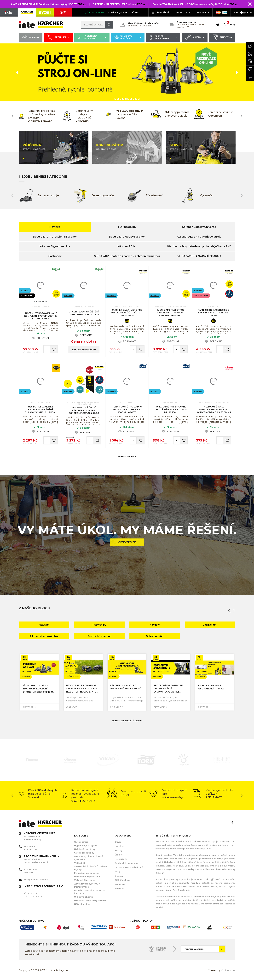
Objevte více (127, 542)
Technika (58, 37)
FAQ (117, 872)
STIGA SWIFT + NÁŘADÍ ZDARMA (199, 256)
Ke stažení (121, 859)
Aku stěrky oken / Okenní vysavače (88, 858)
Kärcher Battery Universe (199, 227)
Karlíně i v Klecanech (203, 897)
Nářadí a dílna (82, 904)
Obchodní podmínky (127, 863)
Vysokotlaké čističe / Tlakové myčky (91, 868)
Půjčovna (222, 37)
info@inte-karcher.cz (36, 879)
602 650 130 (30, 872)
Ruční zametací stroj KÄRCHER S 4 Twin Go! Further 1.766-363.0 (170, 313)
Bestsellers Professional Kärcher (55, 237)
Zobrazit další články (127, 721)
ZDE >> (81, 4)
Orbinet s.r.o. (228, 970)
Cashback (55, 256)
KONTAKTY (203, 12)
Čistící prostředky (163, 37)
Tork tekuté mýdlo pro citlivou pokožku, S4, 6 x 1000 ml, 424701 (127, 409)
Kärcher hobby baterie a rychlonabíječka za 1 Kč (199, 246)
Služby (195, 37)
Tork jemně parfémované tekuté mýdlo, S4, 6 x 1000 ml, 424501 (170, 409)
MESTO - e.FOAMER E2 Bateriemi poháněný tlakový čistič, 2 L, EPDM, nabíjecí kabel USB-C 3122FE (40, 411)
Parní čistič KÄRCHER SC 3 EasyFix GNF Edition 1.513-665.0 (214, 313)
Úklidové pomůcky (128, 37)
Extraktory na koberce (87, 873)
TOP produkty (127, 227)
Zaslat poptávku (84, 350)
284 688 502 (31, 846)
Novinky (31, 37)
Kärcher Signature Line (55, 246)
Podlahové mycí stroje (87, 877)
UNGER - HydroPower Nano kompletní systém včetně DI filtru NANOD (40, 316)
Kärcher (119, 846)
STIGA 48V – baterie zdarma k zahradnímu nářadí (127, 256)
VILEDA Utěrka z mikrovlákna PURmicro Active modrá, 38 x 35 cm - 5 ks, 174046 (214, 411)
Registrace (183, 12)
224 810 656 (30, 869)
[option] (127, 73)
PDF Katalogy (123, 880)
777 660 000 (31, 849)
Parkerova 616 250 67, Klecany (39, 836)
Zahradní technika (85, 880)
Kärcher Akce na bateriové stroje (199, 237)
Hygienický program (92, 37)
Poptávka (120, 884)
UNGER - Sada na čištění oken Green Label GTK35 (84, 313)
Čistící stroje (81, 842)
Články (119, 855)
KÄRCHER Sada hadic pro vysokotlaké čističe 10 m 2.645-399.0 (127, 313)
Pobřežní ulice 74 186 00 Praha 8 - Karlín (42, 859)
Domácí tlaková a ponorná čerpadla (89, 892)
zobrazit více (127, 457)
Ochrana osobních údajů (129, 867)
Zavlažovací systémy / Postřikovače (87, 885)
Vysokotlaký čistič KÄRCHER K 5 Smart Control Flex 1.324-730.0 (84, 410)
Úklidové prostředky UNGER (90, 900)
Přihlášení (160, 12)
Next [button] (242, 116)
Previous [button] (12, 116)
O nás (118, 842)
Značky (119, 876)
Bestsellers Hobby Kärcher (127, 237)
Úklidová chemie (84, 897)
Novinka (55, 227)
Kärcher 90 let (127, 246)
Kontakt (119, 889)
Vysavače (80, 863)
